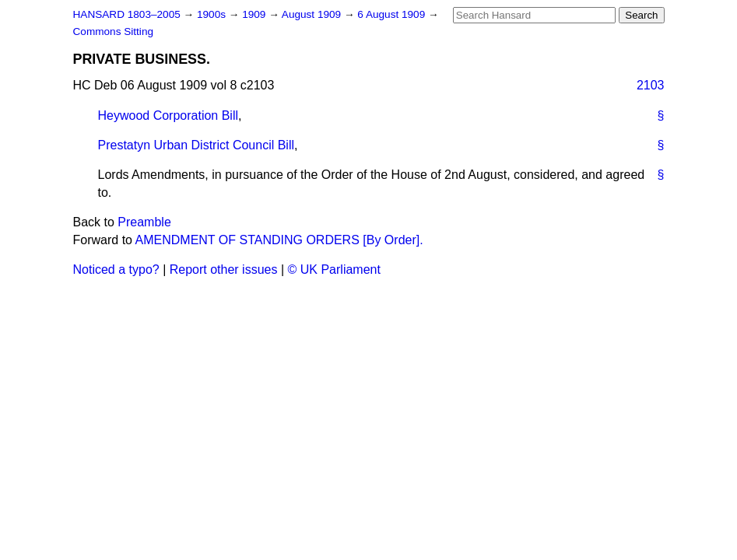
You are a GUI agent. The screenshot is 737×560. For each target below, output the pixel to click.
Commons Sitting (114, 31)
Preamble (144, 222)
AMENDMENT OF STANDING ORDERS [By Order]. (279, 240)
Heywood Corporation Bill (168, 115)
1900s (213, 14)
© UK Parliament (334, 269)
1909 (255, 14)
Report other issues (224, 269)
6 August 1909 (393, 14)
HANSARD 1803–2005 (127, 14)
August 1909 (313, 14)
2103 (651, 85)
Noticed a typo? (116, 269)
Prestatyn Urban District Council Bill (197, 145)
